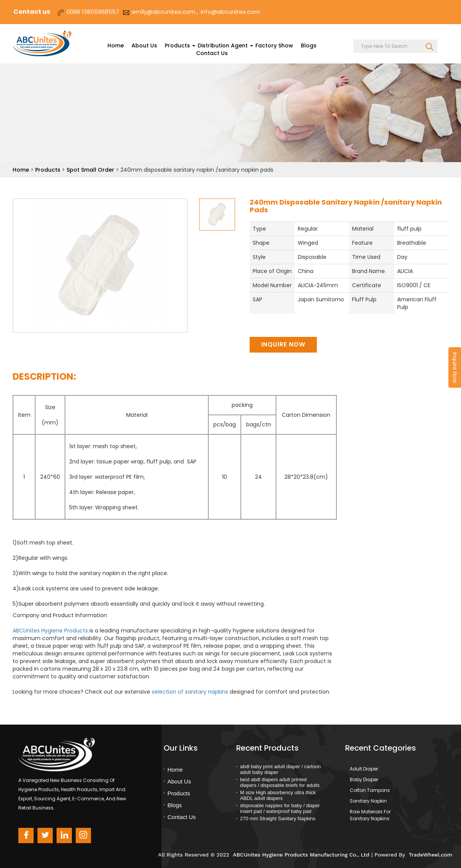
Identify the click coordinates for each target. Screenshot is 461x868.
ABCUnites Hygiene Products (50, 631)
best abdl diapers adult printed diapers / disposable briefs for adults (280, 782)
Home (116, 46)
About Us (144, 46)
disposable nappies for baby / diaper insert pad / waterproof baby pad (280, 808)
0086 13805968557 (93, 12)
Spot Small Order (91, 170)
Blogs (309, 46)
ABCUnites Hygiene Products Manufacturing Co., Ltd (301, 855)
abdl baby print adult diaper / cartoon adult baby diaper (280, 769)
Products (177, 46)
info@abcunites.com (230, 12)
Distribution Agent (223, 46)
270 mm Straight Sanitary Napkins (278, 818)
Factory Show (274, 46)
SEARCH (430, 47)
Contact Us (212, 53)
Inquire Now (283, 344)
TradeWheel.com (430, 855)
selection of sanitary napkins (190, 692)
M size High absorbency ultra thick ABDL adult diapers (278, 795)
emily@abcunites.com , (165, 12)
